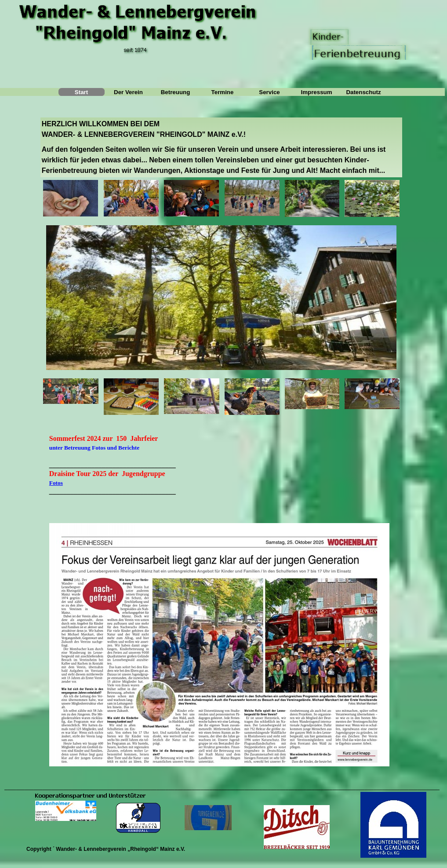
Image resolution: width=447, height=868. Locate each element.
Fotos (56, 484)
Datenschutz (363, 92)
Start (81, 92)
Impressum (316, 92)
